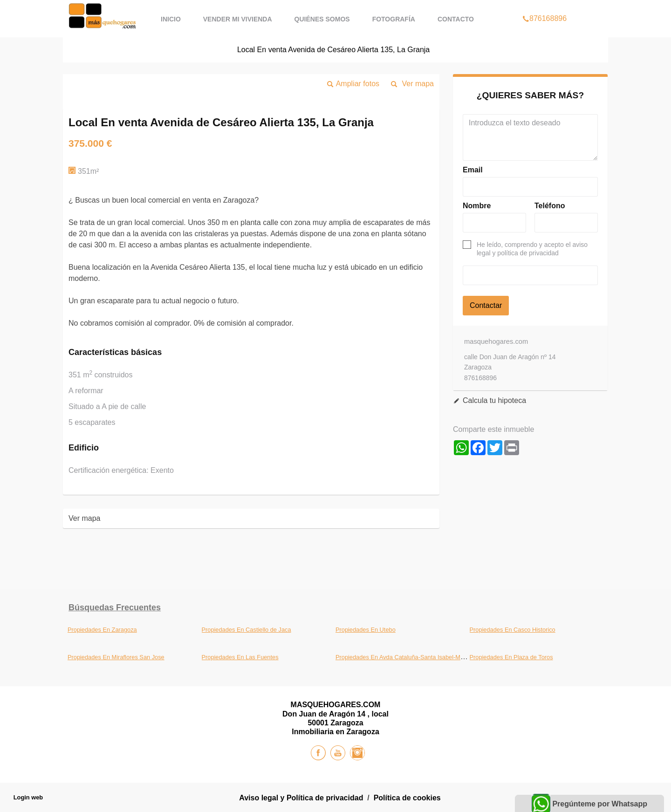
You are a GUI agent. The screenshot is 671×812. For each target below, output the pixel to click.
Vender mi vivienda (238, 19)
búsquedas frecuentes (115, 607)
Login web (28, 797)
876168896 (544, 7)
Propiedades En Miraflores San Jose (116, 657)
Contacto (456, 19)
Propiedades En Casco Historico (513, 630)
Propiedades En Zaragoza (102, 630)
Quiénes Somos (322, 19)
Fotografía (394, 19)
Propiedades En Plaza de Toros (511, 657)
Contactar (486, 305)
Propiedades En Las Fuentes (240, 657)
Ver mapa (418, 84)
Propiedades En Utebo (366, 630)
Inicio (171, 19)
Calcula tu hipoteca (494, 400)
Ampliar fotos (358, 84)
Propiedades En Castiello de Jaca (246, 630)
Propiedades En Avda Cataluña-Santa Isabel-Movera (405, 657)
